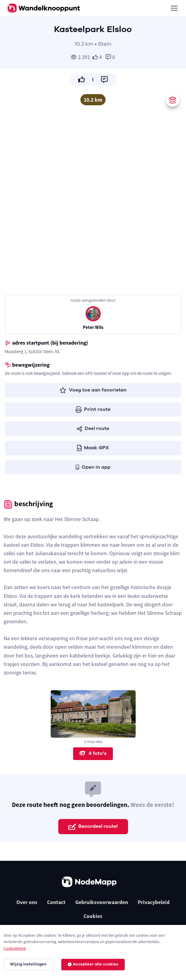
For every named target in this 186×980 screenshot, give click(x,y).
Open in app (93, 467)
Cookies (93, 916)
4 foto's (93, 753)
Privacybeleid (154, 902)
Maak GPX (93, 448)
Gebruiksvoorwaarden (102, 902)
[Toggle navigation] (174, 8)
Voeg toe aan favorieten (93, 390)
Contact (56, 902)
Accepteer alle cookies (93, 964)
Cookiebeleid (15, 948)
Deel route (93, 428)
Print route (93, 409)
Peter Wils (93, 327)
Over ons (27, 902)
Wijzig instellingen (28, 964)
